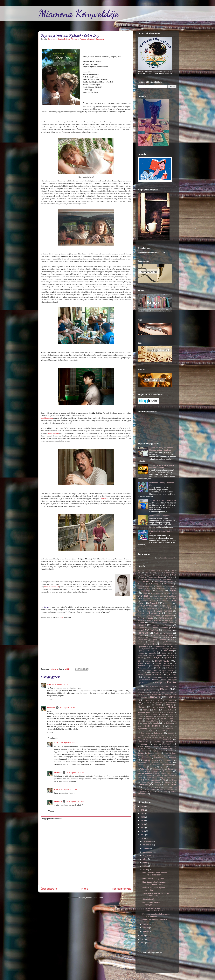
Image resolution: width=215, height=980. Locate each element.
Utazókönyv (169, 782)
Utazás (157, 782)
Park (147, 737)
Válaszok (54, 738)
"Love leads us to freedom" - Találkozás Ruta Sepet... (154, 909)
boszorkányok (159, 596)
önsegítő (171, 733)
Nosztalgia (146, 723)
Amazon (157, 579)
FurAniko (162, 635)
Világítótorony (142, 792)
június (146, 863)
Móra (148, 714)
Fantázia (142, 625)
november (147, 845)
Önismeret (158, 733)
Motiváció (156, 714)
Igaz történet (169, 658)
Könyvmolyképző (168, 692)
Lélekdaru (146, 700)
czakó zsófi (163, 601)
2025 (143, 810)
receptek (141, 747)
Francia (141, 635)
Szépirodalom (143, 758)
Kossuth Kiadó (151, 686)
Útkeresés (143, 784)
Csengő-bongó (145, 606)
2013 (152, 571)
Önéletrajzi (173, 731)
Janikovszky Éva (168, 666)
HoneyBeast (142, 655)
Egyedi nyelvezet (164, 611)
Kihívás (174, 677)
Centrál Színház (145, 598)
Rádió (155, 744)
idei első (141, 658)
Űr (165, 785)
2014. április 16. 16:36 (75, 801)
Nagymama (161, 717)
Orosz (153, 731)
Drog (139, 611)
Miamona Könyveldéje (79, 13)
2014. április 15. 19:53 (61, 684)
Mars (153, 707)
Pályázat (164, 735)
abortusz (141, 575)
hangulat (157, 651)
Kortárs (172, 682)
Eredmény (158, 620)
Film (171, 630)
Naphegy (171, 717)
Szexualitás (168, 760)
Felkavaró (168, 625)
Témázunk (172, 769)
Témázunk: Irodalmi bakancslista (163, 500)
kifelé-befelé (164, 677)
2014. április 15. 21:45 (75, 773)
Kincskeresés (145, 680)
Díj (161, 609)
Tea (163, 769)
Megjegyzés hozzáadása (52, 819)
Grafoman (162, 640)
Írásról (149, 663)
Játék (159, 668)
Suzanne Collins (154, 753)
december (147, 841)
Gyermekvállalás (160, 646)
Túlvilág (160, 778)
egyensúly (141, 613)
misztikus (158, 712)
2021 (143, 813)
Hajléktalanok (146, 649)
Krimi (175, 694)
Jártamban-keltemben (146, 668)
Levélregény (170, 700)
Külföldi (155, 697)
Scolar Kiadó (146, 751)
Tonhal (158, 776)
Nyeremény (142, 729)
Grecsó (172, 640)
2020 (143, 817)
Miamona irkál (144, 712)
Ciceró (174, 598)
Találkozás (145, 769)
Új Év (143, 780)
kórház (150, 683)
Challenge (157, 598)
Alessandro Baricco (157, 577)
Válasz (50, 699)
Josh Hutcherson (47, 418)
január (146, 931)
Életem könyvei (144, 616)
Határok (141, 653)
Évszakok (154, 623)
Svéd (166, 753)
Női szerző (153, 726)
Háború (173, 646)
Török (140, 778)
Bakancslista (160, 588)
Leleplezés (159, 700)
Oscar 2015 (162, 731)
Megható (172, 707)
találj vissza (173, 767)
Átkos (140, 586)
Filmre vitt (75, 39)
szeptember (148, 852)
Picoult (174, 737)
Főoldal (85, 889)
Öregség (141, 735)
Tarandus (156, 769)
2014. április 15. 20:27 (68, 708)
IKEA (140, 661)
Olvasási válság (143, 731)
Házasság (152, 653)
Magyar (142, 707)
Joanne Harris (151, 670)
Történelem (150, 778)
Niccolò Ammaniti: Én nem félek (155, 920)
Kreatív (167, 694)
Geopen (153, 640)
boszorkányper (172, 596)
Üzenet (173, 784)
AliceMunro (170, 577)
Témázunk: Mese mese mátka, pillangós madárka (162, 466)
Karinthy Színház (144, 675)
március (146, 924)
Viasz (148, 790)
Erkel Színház (170, 621)
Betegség (160, 591)
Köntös (140, 690)
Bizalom (173, 590)
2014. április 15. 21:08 (68, 743)
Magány (158, 705)
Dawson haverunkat (52, 587)
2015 (165, 571)
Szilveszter (142, 762)
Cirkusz (143, 601)
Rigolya (157, 747)
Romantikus (166, 746)
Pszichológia (143, 744)
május (146, 866)
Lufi (153, 703)
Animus (146, 581)
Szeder (153, 755)
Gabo (171, 635)
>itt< (61, 617)
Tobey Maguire (53, 433)
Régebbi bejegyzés (122, 889)
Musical (140, 717)
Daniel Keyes (169, 606)
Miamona (51, 708)
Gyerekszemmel (146, 644)
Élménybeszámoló (145, 618)
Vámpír (160, 787)
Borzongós (52, 39)
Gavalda (155, 637)
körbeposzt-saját (155, 694)
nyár (172, 726)
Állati (140, 579)
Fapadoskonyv (157, 625)
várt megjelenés (171, 787)
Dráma (67, 39)
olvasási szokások (167, 729)
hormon (151, 655)
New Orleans (165, 721)
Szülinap (153, 767)
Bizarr (145, 593)
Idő (148, 658)
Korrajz (158, 683)
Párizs (140, 737)
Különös (173, 697)
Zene (165, 792)
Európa (141, 623)
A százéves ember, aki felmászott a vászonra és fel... (156, 895)
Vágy (144, 787)
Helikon (164, 653)
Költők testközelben (166, 686)
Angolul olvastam (170, 579)
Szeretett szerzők (151, 760)
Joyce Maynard (168, 670)
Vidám (155, 789)
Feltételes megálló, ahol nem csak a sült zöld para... (156, 915)
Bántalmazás (172, 588)
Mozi (164, 714)
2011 (139, 571)
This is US (171, 773)
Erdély (149, 621)
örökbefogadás (153, 735)
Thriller (140, 776)
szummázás (142, 767)
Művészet (150, 717)
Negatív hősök (151, 719)
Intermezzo (162, 661)
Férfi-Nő (154, 630)
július (145, 859)
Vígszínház (170, 789)
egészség (149, 611)
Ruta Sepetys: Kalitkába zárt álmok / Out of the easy (154, 883)
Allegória (148, 579)
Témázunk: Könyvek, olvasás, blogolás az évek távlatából (161, 449)
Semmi (163, 751)
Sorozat (141, 753)
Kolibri (143, 683)
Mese (156, 710)
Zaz (158, 792)
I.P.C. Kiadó (170, 655)
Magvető (170, 705)
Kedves (173, 675)
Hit (172, 653)
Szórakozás (143, 765)
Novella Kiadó (167, 723)
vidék (162, 790)
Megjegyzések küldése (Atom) (91, 898)
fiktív (165, 630)
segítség (155, 751)
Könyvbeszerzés (144, 692)
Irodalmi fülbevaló (162, 663)
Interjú (148, 661)
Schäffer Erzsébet (164, 749)
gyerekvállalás (168, 644)
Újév (164, 780)
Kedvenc (159, 675)
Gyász (140, 642)
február (146, 928)
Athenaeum (169, 584)
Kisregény (173, 680)
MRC (172, 714)
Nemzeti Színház (152, 721)
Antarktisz (141, 584)
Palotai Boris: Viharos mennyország (151, 904)
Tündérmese (171, 778)
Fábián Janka (168, 623)
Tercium (155, 771)
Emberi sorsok (165, 618)
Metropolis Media (169, 710)
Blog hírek (156, 593)
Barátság (145, 590)
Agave (158, 575)
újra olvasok (173, 780)
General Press (143, 640)
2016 (172, 571)
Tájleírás (163, 767)
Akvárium (144, 577)
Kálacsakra (155, 672)
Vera (142, 790)
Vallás (152, 787)
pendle (154, 737)
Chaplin (166, 598)
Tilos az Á (149, 776)
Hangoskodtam (146, 651)
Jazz (139, 670)
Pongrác (145, 740)
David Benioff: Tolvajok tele (153, 878)
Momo (140, 714)
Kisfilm (164, 680)
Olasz (154, 729)
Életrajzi (157, 616)
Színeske (155, 763)
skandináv (171, 751)
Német (140, 721)
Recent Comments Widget (168, 558)
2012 (146, 571)
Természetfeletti (144, 773)
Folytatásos (168, 633)
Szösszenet (168, 765)
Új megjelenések (154, 780)
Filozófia (157, 633)
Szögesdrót (156, 765)
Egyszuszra (155, 613)
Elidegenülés (169, 616)
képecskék (153, 677)
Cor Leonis (153, 601)
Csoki (159, 606)
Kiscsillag (156, 680)
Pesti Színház (164, 737)
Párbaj (172, 735)
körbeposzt (142, 694)
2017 (140, 573)
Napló (140, 719)
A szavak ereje (169, 573)
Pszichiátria (169, 742)
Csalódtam (168, 603)
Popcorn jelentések (87, 39)
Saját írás (150, 749)
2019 (153, 573)
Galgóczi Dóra (143, 638)
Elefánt (170, 613)
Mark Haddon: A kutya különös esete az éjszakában (155, 874)
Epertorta (141, 621)
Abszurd (149, 575)
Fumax (152, 635)
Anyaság (153, 584)
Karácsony (168, 672)
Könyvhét (156, 692)
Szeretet (172, 757)
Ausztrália (159, 586)
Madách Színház (171, 703)
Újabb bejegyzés (49, 889)
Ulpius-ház (145, 782)
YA (151, 792)
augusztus (147, 855)
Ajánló (174, 575)
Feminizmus (142, 628)
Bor (173, 593)
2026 (159, 573)
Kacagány (142, 672)
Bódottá (166, 593)
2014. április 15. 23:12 (68, 789)
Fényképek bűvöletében (159, 628)
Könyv (164, 689)
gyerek (152, 642)
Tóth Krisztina (169, 776)
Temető (145, 771)
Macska (160, 703)
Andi (49, 684)
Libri (140, 703)
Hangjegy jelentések (169, 649)
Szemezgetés (167, 755)
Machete (103, 499)
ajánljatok (166, 575)
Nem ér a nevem (167, 719)
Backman (148, 588)
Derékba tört (153, 609)
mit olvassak (169, 712)
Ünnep (156, 785)
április (146, 870)
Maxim (161, 707)
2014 (158, 571)
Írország (156, 666)
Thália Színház (160, 773)
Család (60, 39)
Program (157, 742)
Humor (159, 655)
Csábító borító (148, 899)
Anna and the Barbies (164, 581)
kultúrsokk (144, 698)
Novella (156, 723)
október (146, 848)
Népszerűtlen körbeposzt (159, 516)
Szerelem (100, 39)
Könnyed (151, 690)
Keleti (144, 677)
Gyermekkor (143, 646)
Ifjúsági (155, 657)
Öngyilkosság (145, 733)
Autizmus (168, 586)
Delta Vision (142, 609)
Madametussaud (146, 705)
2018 (147, 573)
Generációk (167, 637)
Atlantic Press (149, 586)
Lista (148, 703)
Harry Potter (168, 651)
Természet (167, 771)
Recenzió (167, 744)
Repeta (149, 746)
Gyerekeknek (167, 642)
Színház (168, 762)
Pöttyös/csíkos (143, 742)
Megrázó (146, 710)
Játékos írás (170, 668)
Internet (140, 664)
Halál (155, 649)
